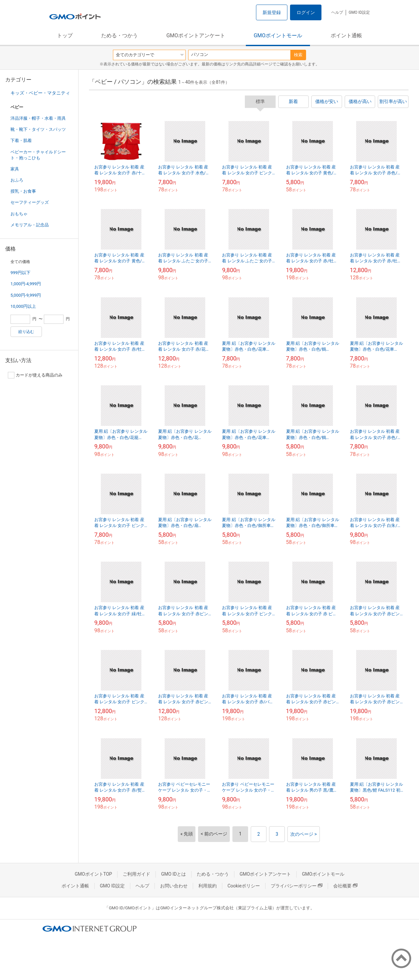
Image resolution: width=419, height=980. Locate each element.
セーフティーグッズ (30, 202)
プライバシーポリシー (297, 886)
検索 (298, 55)
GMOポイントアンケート (196, 35)
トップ (65, 35)
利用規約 (208, 886)
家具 (15, 169)
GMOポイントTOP (93, 874)
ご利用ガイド (137, 874)
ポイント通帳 (346, 35)
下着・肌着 (21, 140)
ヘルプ (337, 12)
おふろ (17, 180)
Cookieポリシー (244, 886)
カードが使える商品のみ (35, 375)
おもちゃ (19, 214)
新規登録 (272, 12)
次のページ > (304, 834)
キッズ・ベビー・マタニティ (40, 93)
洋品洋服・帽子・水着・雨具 (38, 118)
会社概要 (345, 886)
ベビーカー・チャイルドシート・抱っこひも (38, 155)
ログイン (306, 12)
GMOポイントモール (278, 35)
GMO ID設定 (359, 12)
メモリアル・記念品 (30, 225)
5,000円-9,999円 (26, 295)
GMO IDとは (173, 874)
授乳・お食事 (23, 191)
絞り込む (26, 332)
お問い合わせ (174, 886)
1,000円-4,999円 (26, 284)
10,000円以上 (23, 306)
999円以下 (20, 273)
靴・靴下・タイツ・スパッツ (38, 129)
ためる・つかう (119, 35)
